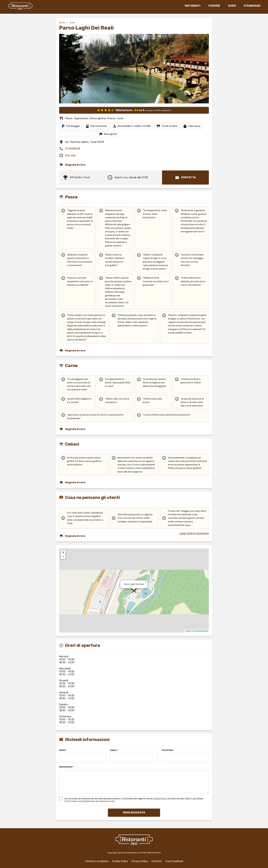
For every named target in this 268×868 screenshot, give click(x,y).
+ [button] (63, 552)
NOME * (63, 750)
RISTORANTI (192, 6)
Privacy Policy (140, 861)
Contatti (157, 861)
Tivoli (72, 23)
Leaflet (188, 631)
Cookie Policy (120, 861)
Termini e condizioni (97, 861)
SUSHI (231, 6)
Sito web (70, 156)
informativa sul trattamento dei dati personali (90, 801)
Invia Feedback (174, 861)
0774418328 (70, 149)
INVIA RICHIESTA (134, 813)
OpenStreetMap (201, 631)
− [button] (63, 557)
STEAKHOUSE (252, 6)
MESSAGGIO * (66, 767)
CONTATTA (185, 178)
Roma (62, 23)
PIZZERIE (214, 6)
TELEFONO (167, 750)
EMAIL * (114, 750)
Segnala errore (72, 165)
